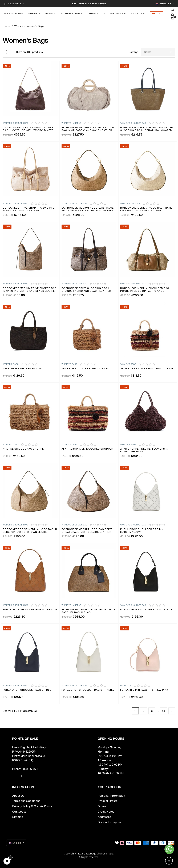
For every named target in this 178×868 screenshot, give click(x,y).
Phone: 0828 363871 (25, 769)
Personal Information (111, 796)
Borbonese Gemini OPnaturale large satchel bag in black (88, 611)
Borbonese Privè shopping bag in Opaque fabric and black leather (86, 290)
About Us (18, 796)
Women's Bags (11, 364)
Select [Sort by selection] (158, 52)
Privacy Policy (10, 866)
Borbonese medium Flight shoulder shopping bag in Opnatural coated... (147, 129)
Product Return (108, 801)
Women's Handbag (71, 123)
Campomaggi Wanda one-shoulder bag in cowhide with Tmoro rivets (28, 129)
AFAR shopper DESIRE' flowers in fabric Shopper (144, 450)
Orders (102, 806)
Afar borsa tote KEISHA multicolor (147, 369)
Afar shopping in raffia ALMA (24, 369)
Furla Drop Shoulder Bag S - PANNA (88, 690)
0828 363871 (16, 4)
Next (172, 711)
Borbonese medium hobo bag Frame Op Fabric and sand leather (146, 209)
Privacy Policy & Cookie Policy (32, 806)
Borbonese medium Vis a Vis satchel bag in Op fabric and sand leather (88, 129)
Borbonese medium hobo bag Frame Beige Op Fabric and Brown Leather (88, 209)
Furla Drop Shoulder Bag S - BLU (27, 690)
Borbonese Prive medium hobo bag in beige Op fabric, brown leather (30, 531)
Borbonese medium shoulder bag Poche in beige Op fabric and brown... (145, 290)
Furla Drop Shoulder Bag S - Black (146, 610)
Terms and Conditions (26, 801)
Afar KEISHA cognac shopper (24, 449)
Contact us (19, 812)
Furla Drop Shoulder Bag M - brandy (30, 610)
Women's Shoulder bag (16, 123)
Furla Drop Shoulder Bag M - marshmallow (142, 531)
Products (126, 686)
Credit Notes (106, 812)
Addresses (104, 817)
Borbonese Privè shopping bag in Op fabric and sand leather (30, 209)
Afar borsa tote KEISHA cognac (85, 369)
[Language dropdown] (165, 4)
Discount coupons (110, 822)
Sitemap (18, 817)
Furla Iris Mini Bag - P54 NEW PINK (144, 690)
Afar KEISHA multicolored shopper (87, 449)
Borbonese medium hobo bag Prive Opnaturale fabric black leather (87, 531)
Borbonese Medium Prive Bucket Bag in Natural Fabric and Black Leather (30, 290)
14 (164, 711)
